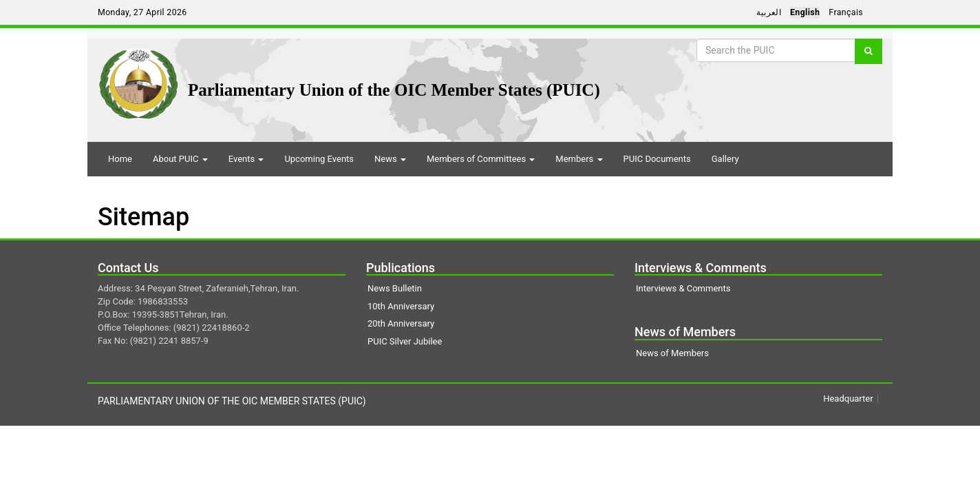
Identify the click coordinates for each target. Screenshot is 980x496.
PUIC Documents (657, 159)
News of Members (672, 353)
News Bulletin (395, 288)
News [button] (390, 159)
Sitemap (143, 217)
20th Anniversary (401, 323)
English (805, 12)
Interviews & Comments (683, 288)
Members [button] (579, 159)
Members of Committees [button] (481, 159)
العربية (769, 12)
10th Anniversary (401, 306)
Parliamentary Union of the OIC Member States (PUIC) (394, 90)
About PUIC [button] (180, 159)
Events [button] (246, 159)
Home (120, 159)
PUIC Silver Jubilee (405, 341)
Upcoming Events (319, 159)
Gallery (725, 159)
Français (846, 12)
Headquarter (848, 399)
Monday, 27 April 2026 (142, 12)
